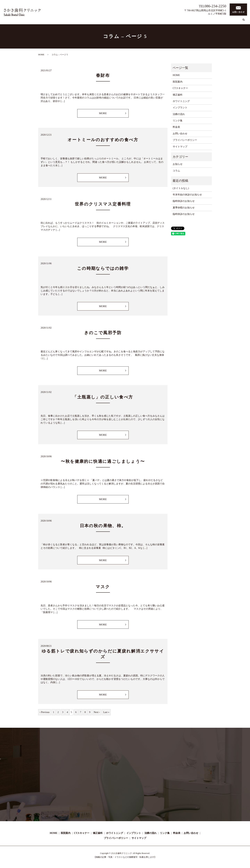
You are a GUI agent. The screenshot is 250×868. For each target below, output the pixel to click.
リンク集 (224, 21)
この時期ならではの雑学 (103, 269)
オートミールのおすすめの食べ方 (103, 140)
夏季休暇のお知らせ (184, 208)
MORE (103, 113)
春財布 (103, 75)
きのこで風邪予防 (103, 334)
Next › (97, 714)
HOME (107, 21)
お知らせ (178, 164)
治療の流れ (201, 21)
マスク (103, 588)
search (244, 22)
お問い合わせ (180, 134)
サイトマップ (180, 147)
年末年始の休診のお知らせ (187, 195)
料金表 (236, 21)
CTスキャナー (134, 21)
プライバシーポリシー (185, 140)
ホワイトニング (165, 21)
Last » (106, 714)
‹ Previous (45, 714)
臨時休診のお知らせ (184, 201)
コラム (213, 21)
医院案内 (118, 21)
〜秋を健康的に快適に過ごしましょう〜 (103, 463)
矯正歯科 (149, 21)
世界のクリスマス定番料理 (103, 205)
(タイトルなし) (181, 188)
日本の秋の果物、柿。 (103, 527)
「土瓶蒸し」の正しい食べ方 (103, 398)
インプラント (184, 21)
